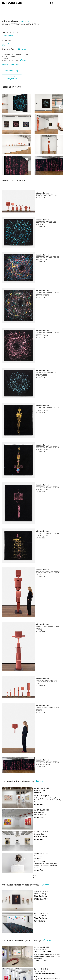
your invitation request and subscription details (15, 965)
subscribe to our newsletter (15, 971)
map (23, 60)
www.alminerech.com (10, 64)
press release (8, 35)
